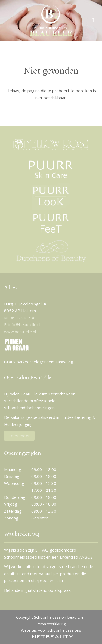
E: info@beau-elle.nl (22, 324)
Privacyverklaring (51, 624)
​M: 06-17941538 (20, 318)
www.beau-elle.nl (20, 332)
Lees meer (19, 436)
